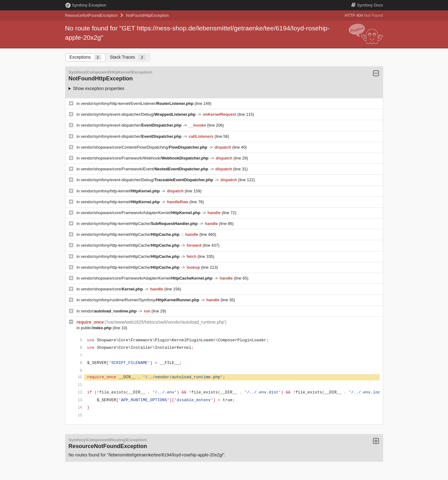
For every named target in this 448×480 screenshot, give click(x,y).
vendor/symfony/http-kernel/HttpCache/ (140, 224)
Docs (367, 5)
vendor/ (109, 311)
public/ (97, 328)
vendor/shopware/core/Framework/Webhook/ (145, 158)
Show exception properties (99, 88)
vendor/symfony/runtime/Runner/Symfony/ (140, 300)
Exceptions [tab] (85, 57)
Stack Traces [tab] (128, 57)
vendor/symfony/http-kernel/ (121, 191)
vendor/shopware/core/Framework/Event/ (145, 169)
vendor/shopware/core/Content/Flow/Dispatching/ (145, 147)
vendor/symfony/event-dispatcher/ (132, 125)
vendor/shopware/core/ (112, 289)
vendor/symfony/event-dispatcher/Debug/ (139, 114)
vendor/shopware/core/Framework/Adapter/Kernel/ (141, 213)
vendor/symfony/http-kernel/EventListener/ (138, 103)
